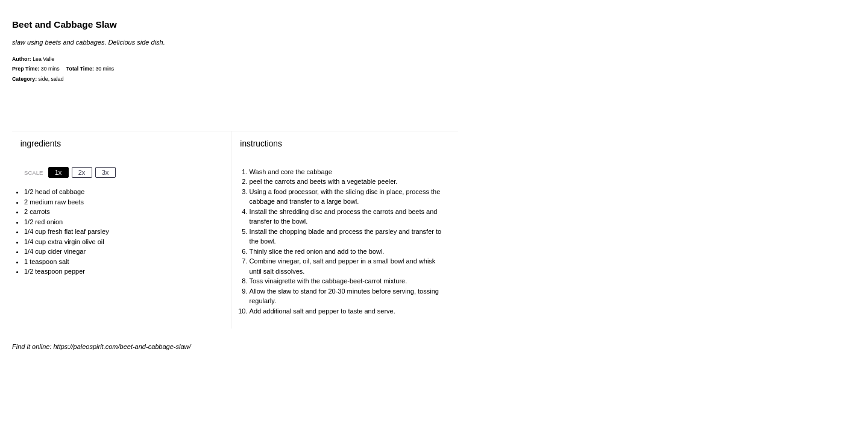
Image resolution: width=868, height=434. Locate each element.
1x (58, 172)
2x (82, 172)
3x (105, 172)
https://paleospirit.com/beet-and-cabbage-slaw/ (122, 347)
